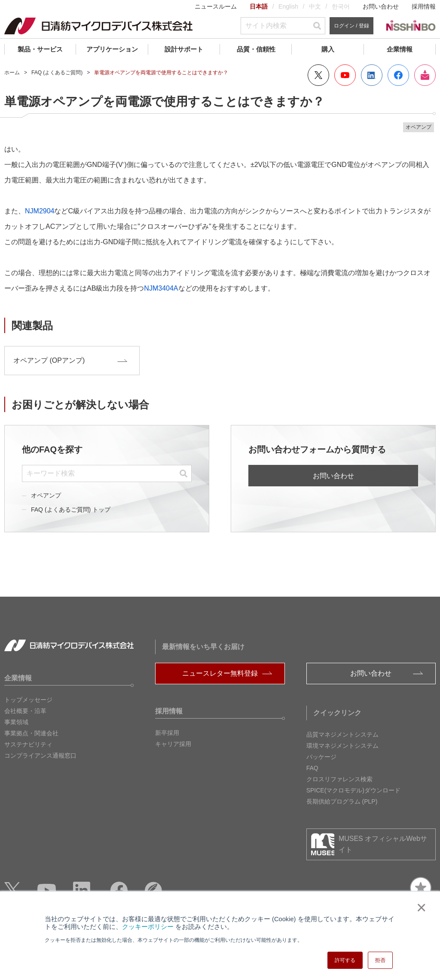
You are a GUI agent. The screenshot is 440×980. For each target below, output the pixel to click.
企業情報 (400, 49)
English (288, 6)
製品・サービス (40, 49)
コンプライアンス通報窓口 (40, 755)
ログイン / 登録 (351, 26)
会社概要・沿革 (25, 711)
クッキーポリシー (148, 927)
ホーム (12, 73)
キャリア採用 (173, 744)
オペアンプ (46, 495)
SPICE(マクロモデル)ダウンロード (353, 790)
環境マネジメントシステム (342, 746)
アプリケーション (112, 49)
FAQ (312, 768)
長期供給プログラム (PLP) (342, 801)
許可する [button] (345, 960)
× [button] (420, 907)
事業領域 (16, 722)
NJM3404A (161, 288)
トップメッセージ (28, 700)
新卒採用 (167, 733)
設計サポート (184, 49)
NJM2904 (40, 211)
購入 (328, 49)
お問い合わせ (381, 6)
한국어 (341, 6)
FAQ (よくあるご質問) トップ (71, 510)
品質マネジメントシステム (342, 734)
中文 (315, 6)
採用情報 (424, 6)
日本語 (259, 6)
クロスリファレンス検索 (339, 779)
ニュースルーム (216, 6)
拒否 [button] (380, 960)
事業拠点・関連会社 (31, 733)
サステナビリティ (28, 744)
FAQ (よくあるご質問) (57, 73)
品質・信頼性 (256, 49)
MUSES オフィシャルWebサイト (383, 844)
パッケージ (321, 757)
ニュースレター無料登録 (220, 673)
